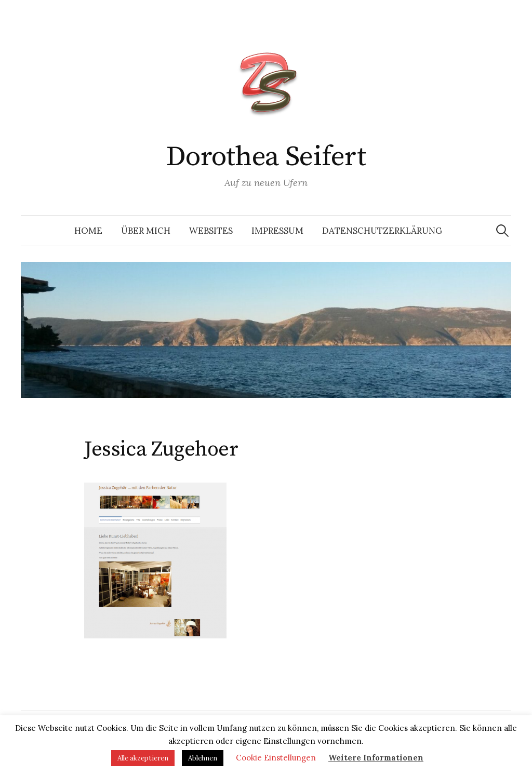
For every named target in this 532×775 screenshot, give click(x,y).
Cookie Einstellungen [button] (276, 758)
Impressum (277, 231)
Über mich (146, 231)
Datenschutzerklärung (382, 231)
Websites (211, 231)
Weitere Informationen (376, 758)
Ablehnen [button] (203, 758)
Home (88, 231)
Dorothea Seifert (266, 157)
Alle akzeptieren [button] (143, 758)
